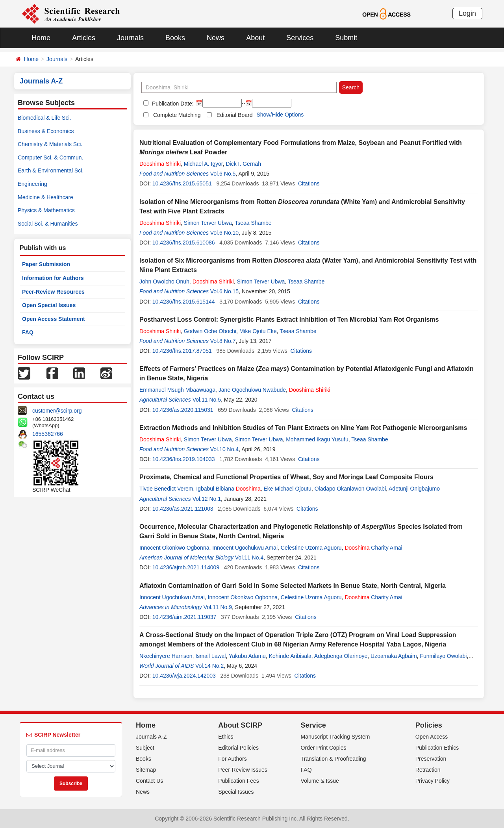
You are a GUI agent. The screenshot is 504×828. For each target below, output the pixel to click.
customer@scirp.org (57, 411)
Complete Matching (177, 115)
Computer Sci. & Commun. (51, 157)
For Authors (232, 759)
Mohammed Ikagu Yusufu (317, 439)
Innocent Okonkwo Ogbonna (174, 548)
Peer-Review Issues (243, 770)
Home (41, 38)
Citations (309, 183)
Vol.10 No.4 (224, 449)
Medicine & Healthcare (45, 197)
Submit (346, 38)
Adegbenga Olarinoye (341, 656)
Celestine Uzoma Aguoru (311, 548)
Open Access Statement (54, 319)
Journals (130, 38)
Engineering (32, 184)
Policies (429, 725)
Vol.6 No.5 (223, 174)
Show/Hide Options (280, 115)
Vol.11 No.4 (249, 558)
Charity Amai (373, 548)
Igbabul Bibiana (228, 489)
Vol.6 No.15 (224, 291)
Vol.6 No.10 (224, 233)
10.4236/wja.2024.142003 (184, 676)
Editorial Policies (238, 748)
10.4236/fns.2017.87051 (182, 351)
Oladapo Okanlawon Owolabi (350, 489)
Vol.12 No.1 (207, 499)
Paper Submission (46, 264)
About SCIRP (240, 725)
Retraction (428, 770)
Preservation (431, 759)
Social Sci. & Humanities (48, 224)
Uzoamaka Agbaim (394, 656)
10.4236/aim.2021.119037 (184, 617)
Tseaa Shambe (253, 223)
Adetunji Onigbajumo (414, 489)
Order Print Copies (324, 748)
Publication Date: (172, 104)
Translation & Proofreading (334, 759)
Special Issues (236, 792)
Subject (145, 748)
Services (300, 38)
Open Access (432, 737)
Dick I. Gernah (243, 164)
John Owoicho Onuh (164, 282)
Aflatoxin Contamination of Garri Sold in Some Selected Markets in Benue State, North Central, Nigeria (293, 586)
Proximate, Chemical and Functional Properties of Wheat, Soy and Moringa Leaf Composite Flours (286, 477)
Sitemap (146, 770)
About (255, 38)
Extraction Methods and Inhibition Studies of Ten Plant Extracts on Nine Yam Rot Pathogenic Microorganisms (303, 428)
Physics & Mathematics (46, 210)
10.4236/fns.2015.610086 (184, 243)
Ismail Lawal (210, 656)
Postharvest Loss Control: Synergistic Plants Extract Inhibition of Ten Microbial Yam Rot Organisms (289, 320)
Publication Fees (239, 781)
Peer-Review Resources (53, 292)
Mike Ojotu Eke (258, 331)
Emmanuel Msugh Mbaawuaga (177, 390)
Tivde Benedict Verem (166, 489)
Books (175, 38)
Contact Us (149, 781)
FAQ (28, 332)
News (216, 38)
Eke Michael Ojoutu (287, 489)
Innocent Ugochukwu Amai (245, 548)
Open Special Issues (49, 305)
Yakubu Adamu (247, 656)
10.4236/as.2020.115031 (183, 410)
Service (313, 725)
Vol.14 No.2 (209, 666)
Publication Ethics (437, 748)
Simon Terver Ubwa (208, 223)
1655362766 (48, 434)
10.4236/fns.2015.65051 (182, 183)
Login (467, 13)
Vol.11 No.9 (218, 607)
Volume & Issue (320, 781)
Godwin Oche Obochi (210, 331)
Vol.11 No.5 (207, 400)
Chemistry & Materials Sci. (50, 144)
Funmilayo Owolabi (443, 656)
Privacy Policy (433, 781)
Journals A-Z (151, 737)
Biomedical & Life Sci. (44, 118)
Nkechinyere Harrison (166, 656)
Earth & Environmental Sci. (51, 170)
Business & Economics (46, 131)
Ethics (226, 737)
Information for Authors (53, 278)
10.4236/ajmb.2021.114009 (186, 567)
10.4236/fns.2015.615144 (184, 302)
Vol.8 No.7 (223, 341)
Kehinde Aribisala (290, 656)
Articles (84, 38)
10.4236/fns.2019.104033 (184, 459)
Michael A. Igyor (203, 164)
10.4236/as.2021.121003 (183, 509)
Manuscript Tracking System (335, 737)
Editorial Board (235, 115)
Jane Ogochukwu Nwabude (252, 390)
